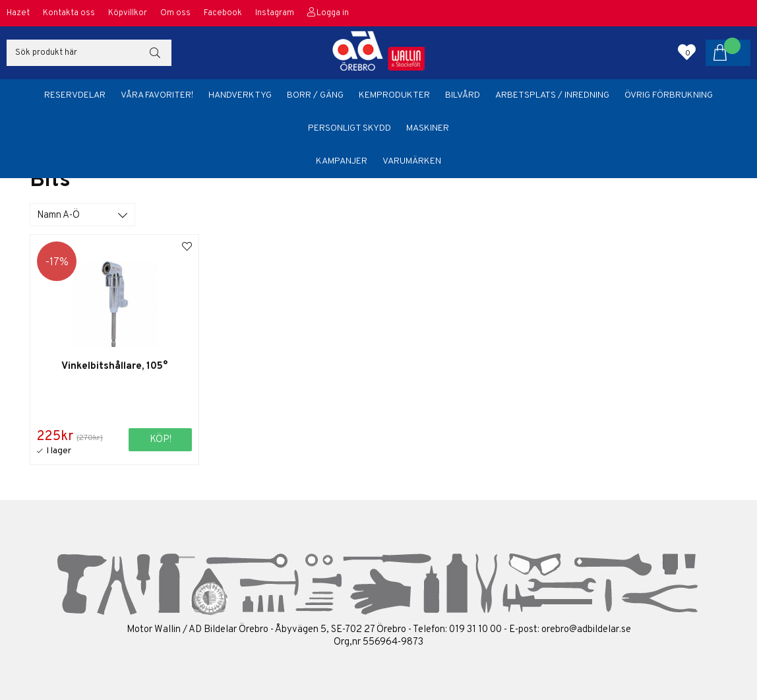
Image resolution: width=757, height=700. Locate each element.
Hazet (18, 13)
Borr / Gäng (315, 95)
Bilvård (463, 95)
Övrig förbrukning (669, 95)
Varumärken (412, 161)
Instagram (275, 13)
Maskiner (428, 128)
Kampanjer (342, 161)
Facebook (223, 13)
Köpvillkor (128, 13)
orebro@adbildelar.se (586, 630)
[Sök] (89, 53)
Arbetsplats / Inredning (552, 95)
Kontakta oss (69, 13)
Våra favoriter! (157, 95)
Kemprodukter (394, 95)
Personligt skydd (349, 128)
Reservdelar (75, 95)
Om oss (175, 13)
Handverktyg (240, 95)
